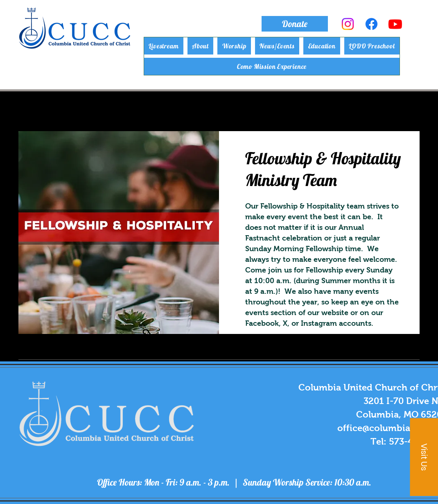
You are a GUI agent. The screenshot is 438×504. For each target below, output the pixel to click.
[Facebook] (371, 24)
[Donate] (295, 24)
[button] (201, 46)
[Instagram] (348, 24)
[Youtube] (395, 24)
